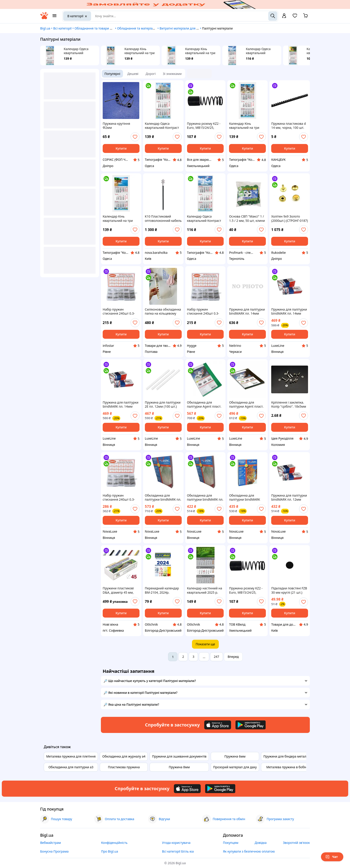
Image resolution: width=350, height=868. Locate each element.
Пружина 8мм (179, 767)
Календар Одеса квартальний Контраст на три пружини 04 (76, 51)
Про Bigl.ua (110, 851)
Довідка (261, 843)
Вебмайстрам (51, 843)
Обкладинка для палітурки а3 (71, 767)
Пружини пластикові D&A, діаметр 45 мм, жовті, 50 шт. (118, 590)
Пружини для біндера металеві (287, 756)
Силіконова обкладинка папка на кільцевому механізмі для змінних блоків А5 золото (163, 311)
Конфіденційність (114, 843)
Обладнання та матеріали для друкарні (147, 28)
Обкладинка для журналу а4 (124, 756)
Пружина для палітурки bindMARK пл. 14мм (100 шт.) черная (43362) (247, 311)
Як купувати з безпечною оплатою (249, 851)
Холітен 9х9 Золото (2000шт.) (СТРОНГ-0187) (290, 218)
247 (217, 657)
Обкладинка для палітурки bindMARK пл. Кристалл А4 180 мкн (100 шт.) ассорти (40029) (163, 498)
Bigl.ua (45, 28)
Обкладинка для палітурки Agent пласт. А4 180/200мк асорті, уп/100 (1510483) (204, 404)
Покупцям (231, 843)
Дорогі (151, 74)
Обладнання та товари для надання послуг (107, 28)
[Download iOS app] (218, 725)
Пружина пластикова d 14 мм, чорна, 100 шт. (289, 126)
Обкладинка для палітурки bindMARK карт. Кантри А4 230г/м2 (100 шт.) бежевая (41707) (247, 498)
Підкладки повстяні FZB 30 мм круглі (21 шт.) (289, 590)
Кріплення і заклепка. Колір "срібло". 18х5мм (289, 404)
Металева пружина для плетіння (71, 756)
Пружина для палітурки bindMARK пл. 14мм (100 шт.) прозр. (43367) (121, 404)
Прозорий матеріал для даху (235, 767)
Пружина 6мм (235, 756)
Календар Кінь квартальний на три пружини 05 (200, 51)
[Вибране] (295, 17)
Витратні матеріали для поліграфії (186, 28)
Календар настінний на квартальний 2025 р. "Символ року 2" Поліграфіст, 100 (205, 590)
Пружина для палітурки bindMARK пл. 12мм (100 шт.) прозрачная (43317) (289, 498)
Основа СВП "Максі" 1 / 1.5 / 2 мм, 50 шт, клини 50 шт (247, 218)
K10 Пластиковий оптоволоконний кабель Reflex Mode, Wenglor (163, 218)
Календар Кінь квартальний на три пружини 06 (140, 51)
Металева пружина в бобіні (287, 767)
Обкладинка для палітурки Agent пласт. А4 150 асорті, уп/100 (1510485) (246, 404)
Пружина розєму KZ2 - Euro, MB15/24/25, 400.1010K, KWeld (204, 126)
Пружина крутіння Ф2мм (116, 126)
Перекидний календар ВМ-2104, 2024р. (162, 590)
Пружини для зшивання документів (179, 756)
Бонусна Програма (54, 851)
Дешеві (133, 74)
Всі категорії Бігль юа (178, 851)
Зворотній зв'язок (296, 843)
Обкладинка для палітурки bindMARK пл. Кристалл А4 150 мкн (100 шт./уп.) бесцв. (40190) (205, 498)
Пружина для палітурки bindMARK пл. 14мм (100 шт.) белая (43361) (289, 311)
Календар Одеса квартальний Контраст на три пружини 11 (258, 51)
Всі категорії (62, 28)
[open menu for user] (284, 16)
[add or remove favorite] (135, 137)
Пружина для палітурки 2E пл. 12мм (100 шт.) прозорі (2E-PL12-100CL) (163, 404)
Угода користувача (176, 843)
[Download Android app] (251, 725)
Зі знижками (172, 74)
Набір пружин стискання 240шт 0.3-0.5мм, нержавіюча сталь (119, 311)
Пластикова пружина (124, 767)
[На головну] (44, 18)
